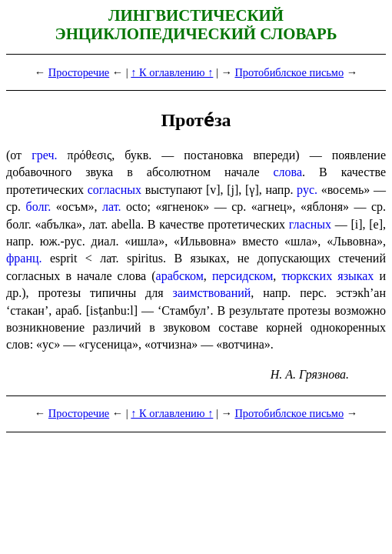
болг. (39, 207)
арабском (180, 276)
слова (288, 172)
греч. (44, 155)
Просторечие (79, 72)
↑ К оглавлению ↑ (172, 72)
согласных (115, 190)
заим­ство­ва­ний (212, 293)
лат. (111, 207)
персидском (243, 276)
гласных (310, 224)
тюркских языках (327, 276)
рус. (307, 190)
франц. (24, 258)
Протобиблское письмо (289, 72)
